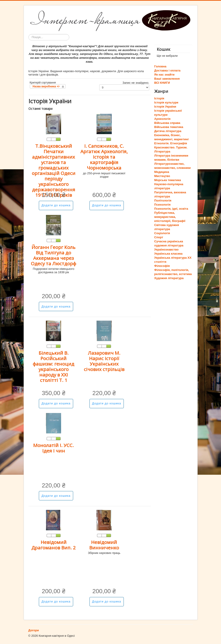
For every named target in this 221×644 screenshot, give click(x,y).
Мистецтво (162, 176)
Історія (159, 98)
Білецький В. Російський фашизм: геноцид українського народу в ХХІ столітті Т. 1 (53, 366)
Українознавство (166, 249)
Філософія (162, 266)
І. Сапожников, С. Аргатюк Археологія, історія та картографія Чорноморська (104, 157)
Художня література (169, 278)
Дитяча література (168, 131)
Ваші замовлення (167, 79)
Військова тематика (169, 127)
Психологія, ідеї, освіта (171, 209)
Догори (34, 630)
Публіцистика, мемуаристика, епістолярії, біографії (170, 217)
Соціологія (162, 233)
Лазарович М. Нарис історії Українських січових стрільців (104, 361)
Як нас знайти (164, 75)
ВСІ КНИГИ (162, 83)
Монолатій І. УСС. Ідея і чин (53, 448)
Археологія (162, 119)
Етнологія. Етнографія (171, 143)
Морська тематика (168, 180)
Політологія (163, 200)
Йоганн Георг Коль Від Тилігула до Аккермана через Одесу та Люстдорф (53, 255)
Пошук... (29, 34)
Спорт (159, 237)
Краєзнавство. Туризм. (171, 147)
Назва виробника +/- (46, 86)
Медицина (162, 172)
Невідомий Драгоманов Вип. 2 (53, 545)
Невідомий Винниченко (104, 545)
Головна (160, 66)
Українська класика (168, 254)
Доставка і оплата (167, 70)
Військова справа (167, 123)
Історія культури (166, 102)
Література (162, 151)
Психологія (162, 205)
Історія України (165, 107)
